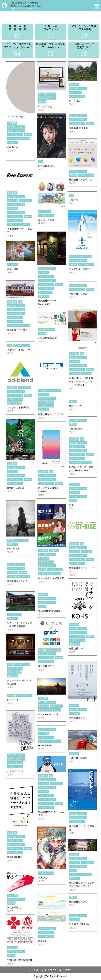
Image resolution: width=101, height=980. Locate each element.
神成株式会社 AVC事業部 (51, 578)
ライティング (13, 201)
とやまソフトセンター (19, 350)
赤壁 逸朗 (13, 269)
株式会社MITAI (15, 857)
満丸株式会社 (14, 907)
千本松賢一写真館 (78, 758)
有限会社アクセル (78, 294)
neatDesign (13, 549)
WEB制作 (28, 135)
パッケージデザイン (15, 135)
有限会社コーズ (77, 648)
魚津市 (72, 132)
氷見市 (10, 704)
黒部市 (10, 861)
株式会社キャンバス (17, 581)
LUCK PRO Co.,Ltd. (48, 714)
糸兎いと (43, 878)
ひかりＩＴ (13, 700)
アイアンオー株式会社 (80, 269)
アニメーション (75, 92)
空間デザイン (13, 143)
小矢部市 (42, 223)
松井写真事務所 (46, 166)
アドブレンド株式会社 (19, 407)
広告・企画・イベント (16, 127)
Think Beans (75, 429)
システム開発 (13, 209)
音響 (15, 302)
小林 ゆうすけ (45, 106)
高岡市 (41, 341)
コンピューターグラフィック (18, 139)
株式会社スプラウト (17, 330)
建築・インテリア (45, 292)
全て (71, 257)
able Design (13, 147)
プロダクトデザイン (46, 277)
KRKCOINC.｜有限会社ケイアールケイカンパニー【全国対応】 (82, 381)
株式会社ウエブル (78, 902)
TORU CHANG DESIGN (19, 960)
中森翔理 (74, 200)
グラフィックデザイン (16, 131)
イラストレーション (77, 96)
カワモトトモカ (46, 220)
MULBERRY (75, 406)
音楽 (20, 302)
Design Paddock (15, 488)
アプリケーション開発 (16, 205)
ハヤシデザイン (15, 771)
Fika (71, 505)
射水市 (10, 236)
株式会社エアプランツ (80, 180)
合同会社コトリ (77, 718)
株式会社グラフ (46, 666)
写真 (15, 123)
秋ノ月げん (75, 101)
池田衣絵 (43, 941)
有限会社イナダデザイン (51, 414)
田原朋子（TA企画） (80, 924)
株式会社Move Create (49, 611)
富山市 (10, 151)
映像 (9, 123)
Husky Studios (45, 746)
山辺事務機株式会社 (48, 338)
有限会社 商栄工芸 (79, 128)
